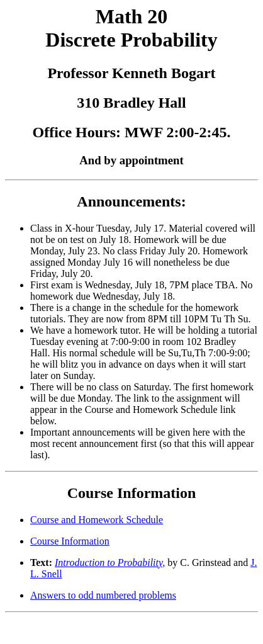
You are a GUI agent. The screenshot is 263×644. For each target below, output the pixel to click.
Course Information (70, 541)
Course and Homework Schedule (97, 520)
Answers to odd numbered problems (103, 595)
